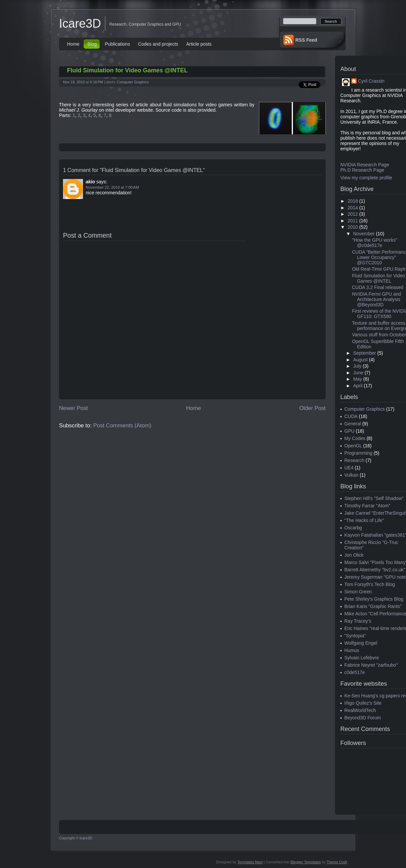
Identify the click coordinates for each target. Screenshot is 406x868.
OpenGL (353, 446)
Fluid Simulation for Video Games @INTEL (127, 70)
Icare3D (80, 23)
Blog (92, 44)
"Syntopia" (355, 636)
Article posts (199, 44)
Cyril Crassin (371, 81)
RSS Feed (306, 40)
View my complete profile (366, 178)
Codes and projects (158, 44)
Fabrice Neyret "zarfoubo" (371, 665)
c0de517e (355, 672)
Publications (117, 44)
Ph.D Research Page (362, 170)
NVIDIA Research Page (365, 165)
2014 (353, 208)
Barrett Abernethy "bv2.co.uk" (375, 570)
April (358, 386)
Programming (358, 453)
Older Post (312, 408)
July (357, 366)
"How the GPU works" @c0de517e (375, 243)
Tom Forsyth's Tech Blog (370, 584)
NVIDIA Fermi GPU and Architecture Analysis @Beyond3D (376, 299)
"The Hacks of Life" (364, 520)
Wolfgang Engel (361, 643)
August (360, 360)
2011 (353, 221)
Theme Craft (337, 862)
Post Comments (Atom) (122, 425)
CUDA (351, 416)
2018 (353, 201)
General (353, 424)
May (357, 379)
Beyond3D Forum (363, 718)
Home (73, 44)
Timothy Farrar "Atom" (367, 506)
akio (90, 182)
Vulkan (351, 475)
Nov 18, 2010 (74, 82)
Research (354, 460)
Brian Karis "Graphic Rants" (373, 606)
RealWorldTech (360, 710)
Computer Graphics (133, 82)
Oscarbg (353, 528)
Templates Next (250, 862)
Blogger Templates (305, 862)
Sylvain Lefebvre (362, 658)
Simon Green (358, 592)
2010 (353, 227)
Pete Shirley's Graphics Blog (374, 599)
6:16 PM (96, 82)
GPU (349, 431)
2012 (353, 214)
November (364, 234)
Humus (352, 650)
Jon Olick (354, 555)
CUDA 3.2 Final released (378, 287)
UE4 (349, 468)
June (358, 373)
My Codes (355, 438)
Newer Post (73, 408)
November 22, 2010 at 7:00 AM (112, 187)
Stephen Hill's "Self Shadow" (374, 498)
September (364, 353)
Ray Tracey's (358, 621)
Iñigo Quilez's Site (363, 703)
